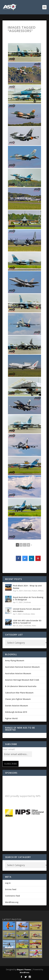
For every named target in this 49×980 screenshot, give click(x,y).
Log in (8, 883)
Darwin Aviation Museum (17, 706)
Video (33, 614)
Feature (35, 591)
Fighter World (11, 718)
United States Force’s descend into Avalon (27, 610)
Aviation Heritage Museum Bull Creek (22, 680)
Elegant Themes (24, 970)
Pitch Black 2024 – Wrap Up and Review (27, 587)
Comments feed (12, 896)
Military (41, 591)
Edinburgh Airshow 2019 (16, 712)
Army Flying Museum (15, 661)
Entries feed (11, 889)
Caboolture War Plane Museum (19, 693)
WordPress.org (12, 902)
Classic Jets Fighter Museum (18, 699)
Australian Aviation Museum (18, 673)
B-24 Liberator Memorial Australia (21, 686)
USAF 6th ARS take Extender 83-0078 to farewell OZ (27, 622)
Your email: (9, 749)
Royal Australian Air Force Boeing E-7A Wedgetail (28, 598)
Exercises (28, 591)
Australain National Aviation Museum (22, 667)
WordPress (24, 972)
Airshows (27, 602)
